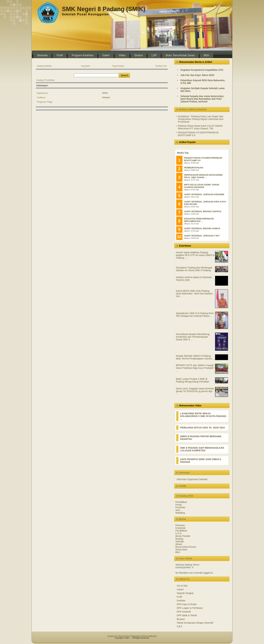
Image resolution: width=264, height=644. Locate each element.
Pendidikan (50, 80)
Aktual (179, 544)
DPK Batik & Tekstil (187, 615)
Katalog (40, 80)
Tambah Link (161, 66)
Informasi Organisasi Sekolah (192, 479)
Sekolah (180, 541)
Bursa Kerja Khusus (186, 547)
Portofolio (180, 507)
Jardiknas (41, 98)
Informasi (184, 473)
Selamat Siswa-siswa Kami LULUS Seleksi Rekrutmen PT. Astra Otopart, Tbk (200, 127)
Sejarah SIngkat (185, 593)
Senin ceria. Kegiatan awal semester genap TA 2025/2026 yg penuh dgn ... (195, 391)
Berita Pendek (183, 536)
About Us (184, 579)
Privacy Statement (149, 636)
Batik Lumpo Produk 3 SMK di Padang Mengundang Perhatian (193, 380)
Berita (182, 519)
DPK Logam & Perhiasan (190, 608)
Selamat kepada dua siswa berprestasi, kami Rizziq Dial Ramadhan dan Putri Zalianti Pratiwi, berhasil (202, 99)
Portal (178, 505)
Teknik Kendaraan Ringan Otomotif (195, 623)
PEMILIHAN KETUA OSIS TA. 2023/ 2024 (202, 428)
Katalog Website (44, 66)
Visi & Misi (182, 586)
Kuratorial (180, 528)
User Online (186, 558)
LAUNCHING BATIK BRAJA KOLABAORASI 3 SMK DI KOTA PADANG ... (203, 416)
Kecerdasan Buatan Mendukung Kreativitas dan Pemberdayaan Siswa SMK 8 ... (193, 337)
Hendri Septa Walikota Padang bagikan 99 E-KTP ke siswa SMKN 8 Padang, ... (195, 255)
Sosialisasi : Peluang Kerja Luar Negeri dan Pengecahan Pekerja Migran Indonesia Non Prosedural (201, 119)
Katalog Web (186, 496)
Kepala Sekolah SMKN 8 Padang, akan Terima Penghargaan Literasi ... (195, 357)
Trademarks (135, 636)
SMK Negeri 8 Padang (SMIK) (104, 9)
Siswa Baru (181, 550)
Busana (181, 619)
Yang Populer (118, 66)
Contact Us (112, 636)
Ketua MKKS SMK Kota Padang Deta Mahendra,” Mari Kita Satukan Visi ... (194, 294)
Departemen (42, 93)
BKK (178, 552)
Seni (178, 510)
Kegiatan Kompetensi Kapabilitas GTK (202, 70)
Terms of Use (124, 636)
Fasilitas (181, 601)
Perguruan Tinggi (44, 102)
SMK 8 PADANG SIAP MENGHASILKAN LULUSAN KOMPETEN (202, 449)
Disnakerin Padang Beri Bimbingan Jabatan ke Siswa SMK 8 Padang (194, 269)
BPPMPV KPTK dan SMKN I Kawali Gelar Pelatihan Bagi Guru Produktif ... (195, 368)
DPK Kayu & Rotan (187, 604)
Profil (179, 597)
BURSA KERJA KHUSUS (193, 109)
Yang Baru (85, 66)
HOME (183, 486)
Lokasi (180, 589)
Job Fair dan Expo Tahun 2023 (197, 75)
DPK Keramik (184, 612)
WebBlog (180, 513)
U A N (178, 533)
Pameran (180, 525)
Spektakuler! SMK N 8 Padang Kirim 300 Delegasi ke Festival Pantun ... (195, 315)
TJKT (180, 626)
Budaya (179, 539)
